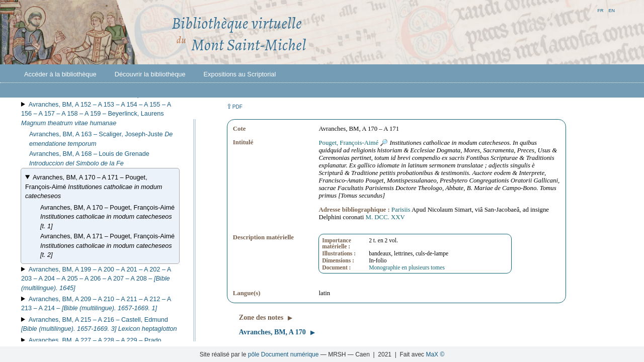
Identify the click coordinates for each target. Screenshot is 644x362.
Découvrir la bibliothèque (150, 74)
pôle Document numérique (284, 354)
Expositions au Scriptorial (240, 74)
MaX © (435, 354)
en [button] (612, 10)
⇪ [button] (234, 106)
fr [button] (600, 10)
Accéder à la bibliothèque (60, 74)
